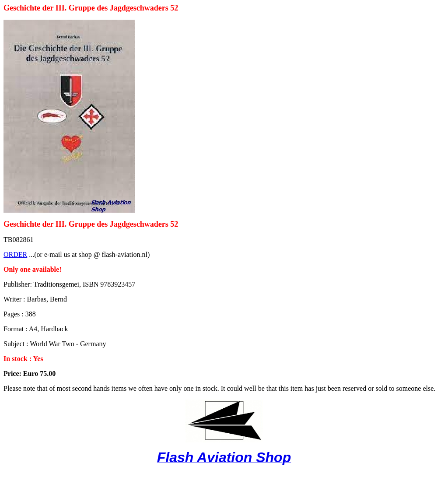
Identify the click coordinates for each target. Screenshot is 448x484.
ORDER (15, 254)
